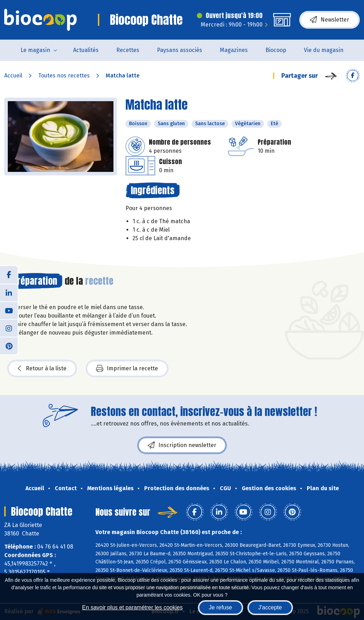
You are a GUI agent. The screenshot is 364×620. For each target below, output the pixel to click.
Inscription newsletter (182, 445)
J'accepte (270, 607)
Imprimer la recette (127, 369)
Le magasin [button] (35, 50)
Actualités (86, 50)
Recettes (128, 50)
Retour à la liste (42, 369)
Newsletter (330, 20)
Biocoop (276, 50)
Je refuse (221, 607)
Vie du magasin (324, 50)
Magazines (234, 50)
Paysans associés (180, 50)
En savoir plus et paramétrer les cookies (132, 607)
